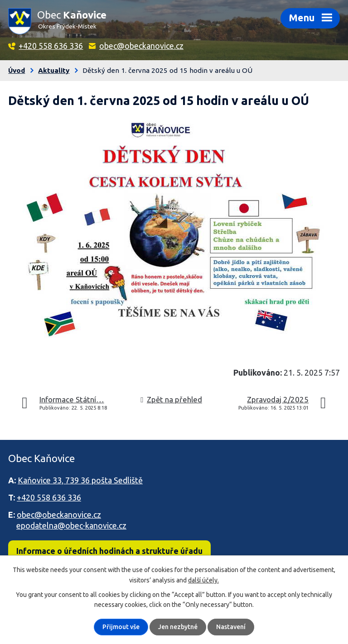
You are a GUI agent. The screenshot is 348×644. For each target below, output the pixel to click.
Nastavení (231, 627)
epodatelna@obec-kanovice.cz (71, 525)
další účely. (203, 580)
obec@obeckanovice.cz (141, 46)
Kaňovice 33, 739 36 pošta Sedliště (80, 480)
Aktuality (54, 70)
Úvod (17, 70)
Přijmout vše (121, 627)
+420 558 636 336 (51, 46)
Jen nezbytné (178, 627)
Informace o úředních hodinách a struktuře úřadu (109, 551)
